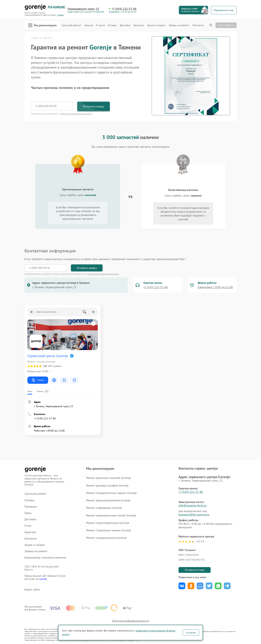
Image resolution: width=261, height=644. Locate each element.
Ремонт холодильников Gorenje (106, 538)
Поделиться (182, 586)
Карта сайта (32, 589)
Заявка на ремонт (179, 25)
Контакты (198, 25)
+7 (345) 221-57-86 (124, 9)
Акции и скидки (156, 25)
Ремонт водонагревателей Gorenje (108, 500)
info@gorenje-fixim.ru (193, 505)
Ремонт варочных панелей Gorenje (108, 478)
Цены (89, 25)
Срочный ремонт (72, 25)
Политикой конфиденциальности (76, 114)
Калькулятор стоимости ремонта (45, 558)
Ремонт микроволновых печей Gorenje (111, 515)
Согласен (191, 633)
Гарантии (139, 25)
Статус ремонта (226, 25)
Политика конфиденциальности (130, 621)
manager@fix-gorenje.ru (194, 514)
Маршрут (38, 380)
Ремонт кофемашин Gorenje (104, 508)
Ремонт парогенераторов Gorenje (108, 523)
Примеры (31, 507)
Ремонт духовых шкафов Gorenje (107, 485)
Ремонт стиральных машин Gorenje (109, 530)
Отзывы (112, 25)
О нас (101, 25)
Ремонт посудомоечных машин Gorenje (111, 493)
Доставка (125, 25)
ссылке (43, 579)
